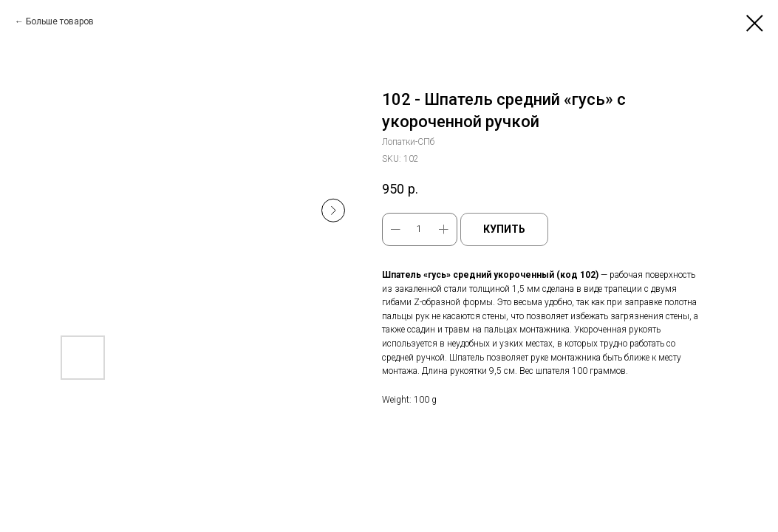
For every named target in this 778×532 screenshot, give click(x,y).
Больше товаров (60, 21)
